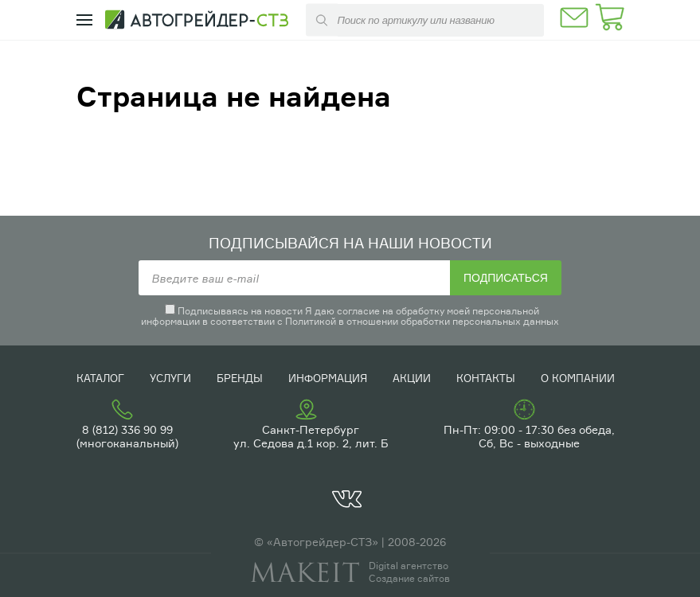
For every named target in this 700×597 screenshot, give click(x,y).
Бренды (240, 378)
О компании (578, 378)
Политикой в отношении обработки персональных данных (422, 321)
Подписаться (506, 278)
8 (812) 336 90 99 (127, 429)
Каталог (100, 378)
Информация (328, 378)
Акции (412, 378)
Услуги (170, 378)
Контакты (486, 378)
